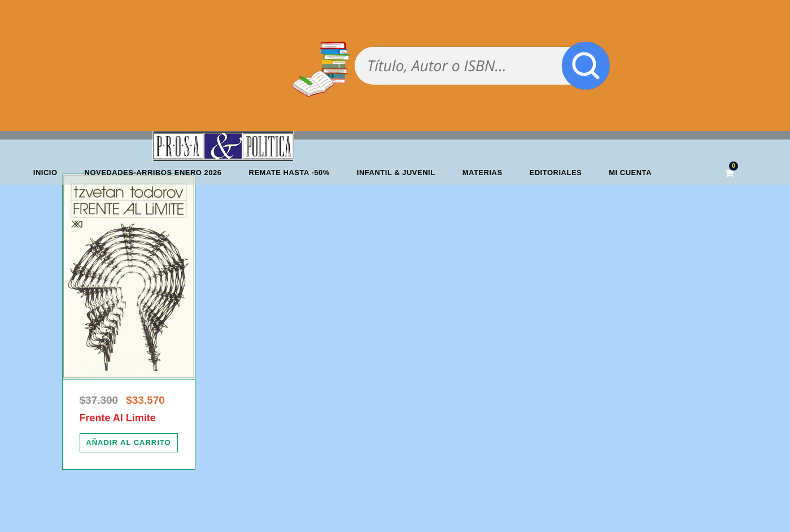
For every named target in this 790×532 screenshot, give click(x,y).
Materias (483, 173)
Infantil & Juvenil (396, 173)
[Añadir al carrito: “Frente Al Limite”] (129, 443)
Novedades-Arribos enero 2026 (153, 173)
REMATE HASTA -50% (289, 173)
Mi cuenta (630, 173)
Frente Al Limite (118, 418)
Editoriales (556, 173)
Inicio (45, 173)
